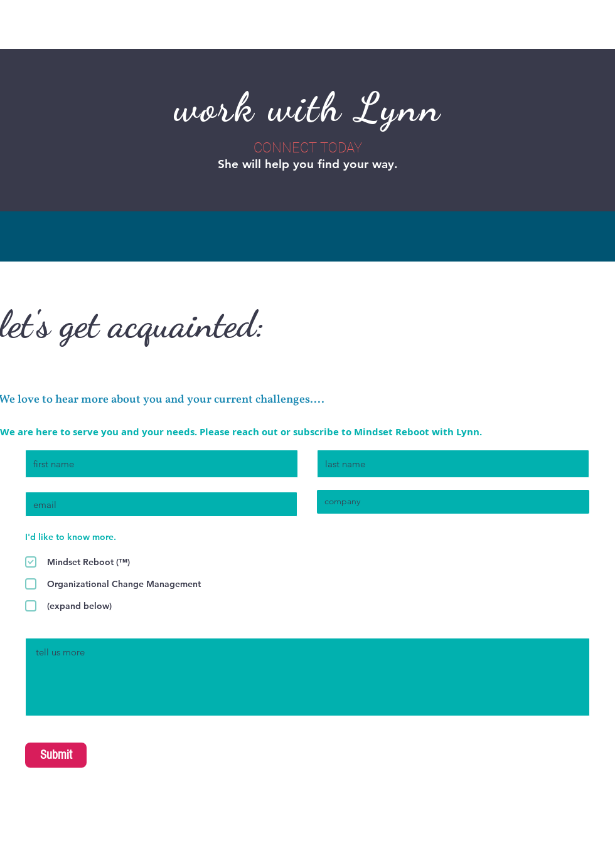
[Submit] (56, 755)
